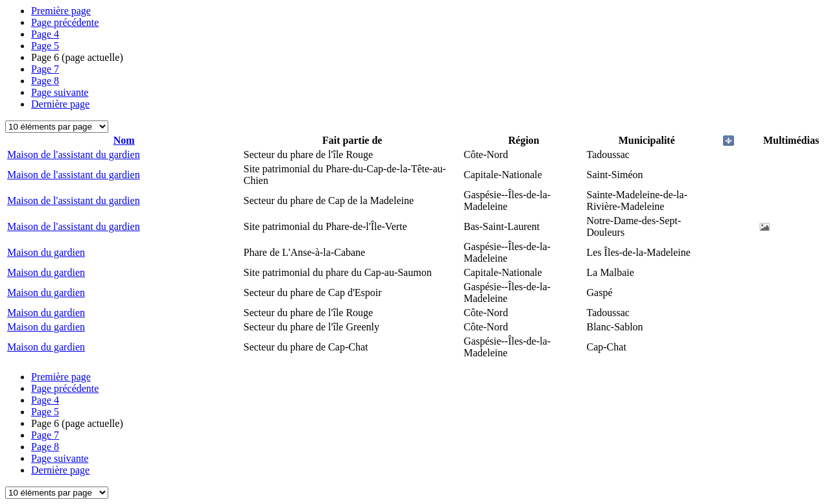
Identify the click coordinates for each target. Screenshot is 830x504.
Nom (124, 140)
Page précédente (65, 22)
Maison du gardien (46, 252)
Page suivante (60, 92)
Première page (61, 11)
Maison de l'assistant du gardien (74, 155)
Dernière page (60, 104)
